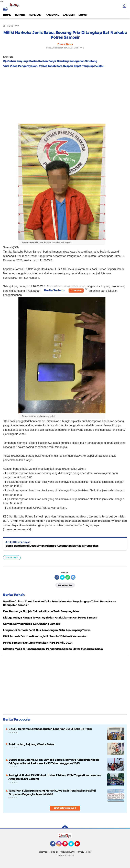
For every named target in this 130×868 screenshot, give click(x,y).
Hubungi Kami (67, 852)
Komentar (65, 585)
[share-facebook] (57, 577)
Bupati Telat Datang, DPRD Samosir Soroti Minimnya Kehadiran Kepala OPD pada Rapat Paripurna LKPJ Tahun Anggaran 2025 (54, 762)
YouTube (80, 845)
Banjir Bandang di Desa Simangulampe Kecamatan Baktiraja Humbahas (52, 546)
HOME (7, 15)
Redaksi (54, 852)
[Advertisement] (65, 95)
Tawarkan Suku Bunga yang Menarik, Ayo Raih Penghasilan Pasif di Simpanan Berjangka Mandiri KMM (52, 792)
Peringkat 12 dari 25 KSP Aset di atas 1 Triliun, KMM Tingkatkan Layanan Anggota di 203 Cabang (55, 777)
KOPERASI (35, 15)
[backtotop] (65, 829)
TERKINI (20, 15)
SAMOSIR (69, 15)
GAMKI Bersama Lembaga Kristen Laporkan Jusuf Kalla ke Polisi (50, 729)
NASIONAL (52, 15)
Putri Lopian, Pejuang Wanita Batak (31, 744)
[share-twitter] (62, 577)
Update (76, 290)
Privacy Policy (84, 852)
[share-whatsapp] (68, 577)
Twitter (73, 845)
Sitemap (43, 852)
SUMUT (83, 15)
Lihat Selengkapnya (65, 808)
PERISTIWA (12, 558)
